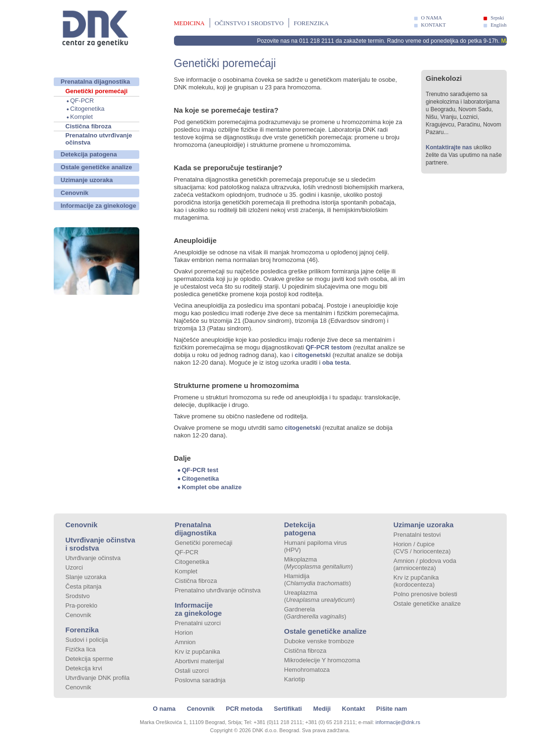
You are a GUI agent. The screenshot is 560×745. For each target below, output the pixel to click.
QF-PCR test (200, 470)
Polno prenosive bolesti (425, 594)
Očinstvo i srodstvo (249, 23)
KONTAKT (434, 25)
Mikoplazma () (319, 563)
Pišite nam (391, 709)
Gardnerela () (315, 613)
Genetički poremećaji (97, 91)
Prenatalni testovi (417, 535)
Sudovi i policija (87, 640)
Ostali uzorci (192, 671)
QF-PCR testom (328, 347)
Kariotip (295, 679)
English (499, 25)
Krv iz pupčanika (198, 652)
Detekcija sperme (89, 659)
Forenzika (311, 23)
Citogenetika (87, 109)
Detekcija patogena (89, 154)
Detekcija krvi (84, 668)
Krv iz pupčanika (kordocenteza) (416, 581)
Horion (184, 633)
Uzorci (74, 567)
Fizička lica (81, 649)
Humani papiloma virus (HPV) (316, 546)
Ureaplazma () (320, 596)
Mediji (322, 709)
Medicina (189, 23)
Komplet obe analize (212, 487)
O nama (164, 709)
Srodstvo (78, 596)
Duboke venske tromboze (319, 641)
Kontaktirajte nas (449, 147)
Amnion (185, 642)
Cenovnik (75, 193)
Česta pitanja (84, 586)
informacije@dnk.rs (398, 722)
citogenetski (313, 355)
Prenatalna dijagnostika (96, 82)
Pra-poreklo (82, 605)
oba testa (336, 363)
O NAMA (432, 18)
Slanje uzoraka (86, 577)
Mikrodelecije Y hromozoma (322, 660)
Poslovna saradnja (200, 680)
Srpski (497, 18)
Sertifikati (288, 709)
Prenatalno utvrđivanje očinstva (99, 139)
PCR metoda (244, 709)
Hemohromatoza (307, 670)
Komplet (82, 117)
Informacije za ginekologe (99, 206)
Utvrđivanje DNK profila (98, 678)
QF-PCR (82, 101)
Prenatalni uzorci (198, 623)
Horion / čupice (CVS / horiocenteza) (422, 548)
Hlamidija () (318, 580)
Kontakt (353, 709)
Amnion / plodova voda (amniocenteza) (425, 564)
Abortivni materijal (199, 661)
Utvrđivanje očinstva (93, 558)
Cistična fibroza (89, 126)
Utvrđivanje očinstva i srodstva (101, 544)
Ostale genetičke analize (97, 167)
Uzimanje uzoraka (87, 180)
